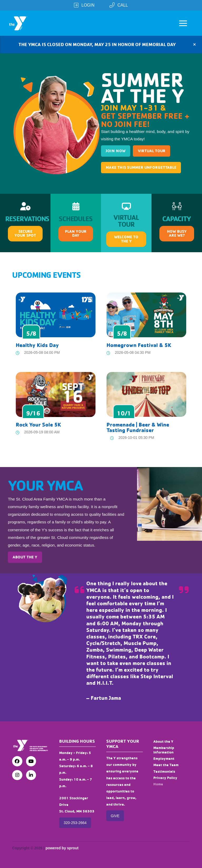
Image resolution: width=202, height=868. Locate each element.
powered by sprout (62, 848)
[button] (183, 23)
